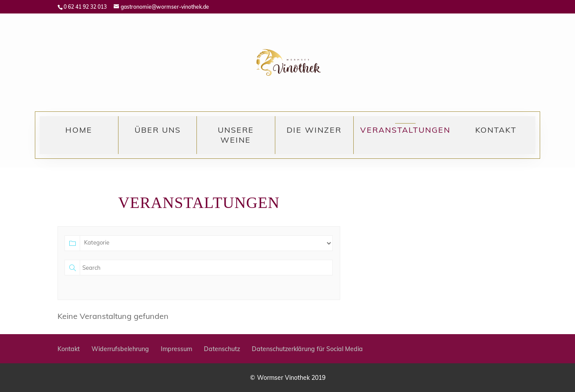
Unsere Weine (236, 135)
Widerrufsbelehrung (120, 349)
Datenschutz (222, 349)
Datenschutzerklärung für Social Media (307, 349)
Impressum (176, 349)
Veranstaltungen (405, 130)
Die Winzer (314, 130)
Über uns (158, 130)
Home (79, 130)
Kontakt (496, 130)
